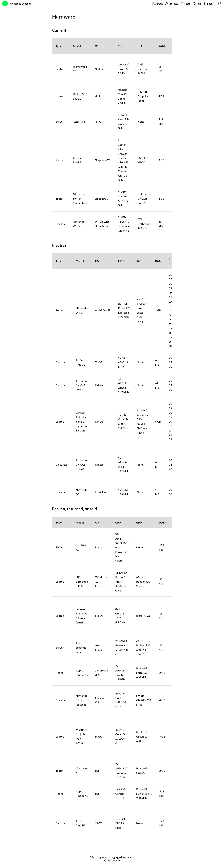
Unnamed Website (21, 4)
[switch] (220, 4)
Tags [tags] (197, 4)
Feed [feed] (208, 4)
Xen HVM (79, 122)
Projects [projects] (172, 4)
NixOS (99, 69)
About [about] (157, 4)
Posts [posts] (185, 4)
